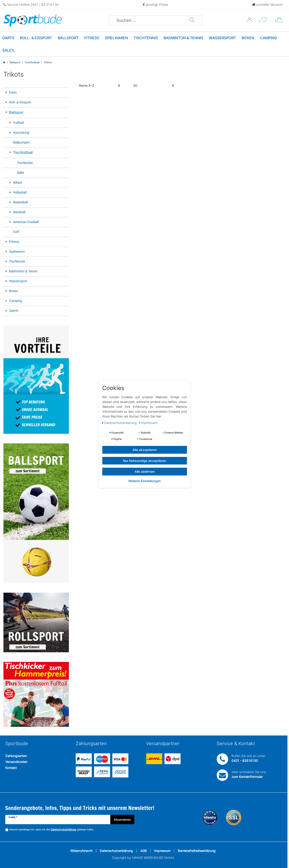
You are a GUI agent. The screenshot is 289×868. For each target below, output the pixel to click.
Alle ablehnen (145, 471)
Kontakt (11, 768)
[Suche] (192, 20)
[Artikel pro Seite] (154, 86)
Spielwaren (116, 38)
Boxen (248, 38)
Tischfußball (32, 62)
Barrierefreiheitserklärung (197, 851)
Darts (8, 38)
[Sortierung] (99, 86)
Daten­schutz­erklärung (120, 423)
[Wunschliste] (263, 20)
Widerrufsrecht (81, 851)
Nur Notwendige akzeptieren (144, 460)
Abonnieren (122, 820)
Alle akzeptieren (145, 450)
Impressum (162, 851)
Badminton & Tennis (183, 38)
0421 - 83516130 (245, 761)
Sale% (8, 50)
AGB (143, 851)
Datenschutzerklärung (116, 851)
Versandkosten (16, 762)
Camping (269, 38)
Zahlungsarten (16, 756)
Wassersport (222, 38)
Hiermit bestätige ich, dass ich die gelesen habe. (51, 830)
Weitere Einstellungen (144, 481)
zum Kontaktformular (247, 777)
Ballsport (68, 38)
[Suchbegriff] (149, 20)
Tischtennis (146, 38)
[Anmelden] (250, 21)
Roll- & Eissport (36, 38)
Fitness (92, 38)
